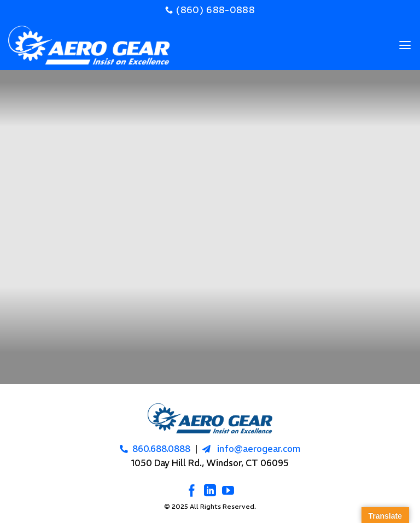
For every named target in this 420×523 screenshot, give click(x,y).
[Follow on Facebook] (192, 492)
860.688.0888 (161, 449)
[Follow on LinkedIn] (210, 492)
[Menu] (405, 45)
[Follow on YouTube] (228, 492)
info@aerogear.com (259, 449)
